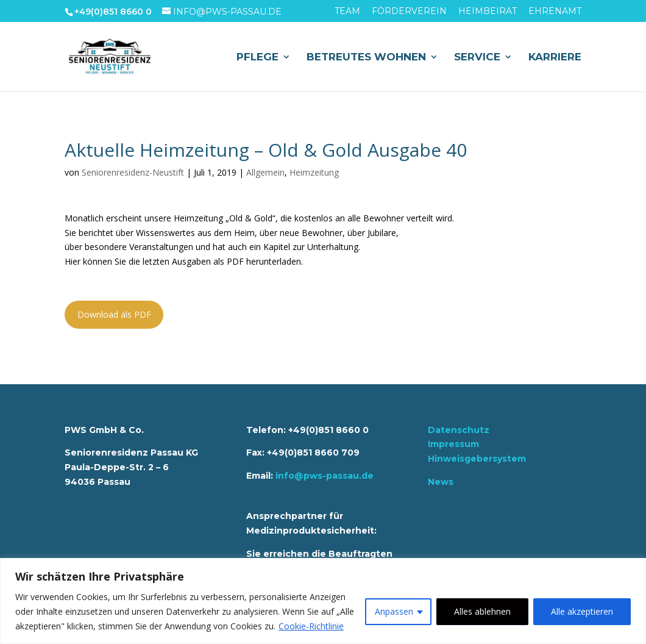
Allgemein (265, 172)
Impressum (453, 444)
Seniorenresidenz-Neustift (133, 172)
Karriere (555, 58)
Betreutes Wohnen (366, 58)
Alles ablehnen (482, 611)
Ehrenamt (555, 12)
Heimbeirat (488, 12)
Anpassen (394, 611)
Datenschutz (459, 430)
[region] (323, 601)
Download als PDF (114, 314)
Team (347, 12)
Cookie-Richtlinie (311, 626)
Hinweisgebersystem (477, 459)
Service (477, 58)
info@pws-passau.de (325, 476)
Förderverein (409, 12)
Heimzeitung (314, 172)
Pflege (257, 58)
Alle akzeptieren (582, 611)
